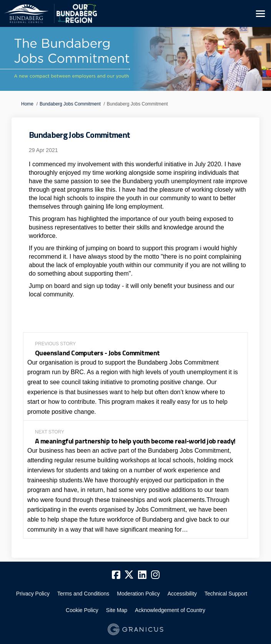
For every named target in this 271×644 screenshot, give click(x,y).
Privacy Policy (33, 594)
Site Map (117, 610)
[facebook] (116, 575)
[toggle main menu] (260, 14)
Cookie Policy (82, 610)
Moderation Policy (138, 594)
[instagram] (155, 575)
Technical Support (226, 594)
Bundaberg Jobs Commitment (70, 104)
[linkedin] (142, 575)
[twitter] (129, 575)
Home (27, 104)
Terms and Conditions (83, 594)
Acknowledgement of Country (170, 610)
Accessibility (182, 594)
